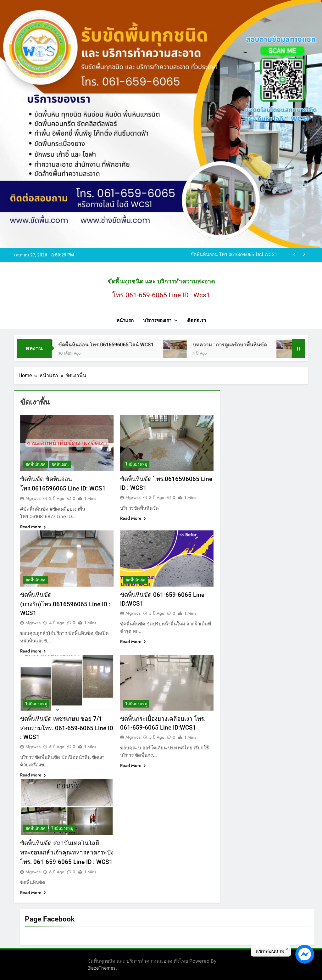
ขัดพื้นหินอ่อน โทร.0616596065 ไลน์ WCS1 (234, 255)
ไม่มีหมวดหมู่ (136, 464)
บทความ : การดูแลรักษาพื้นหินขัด (242, 345)
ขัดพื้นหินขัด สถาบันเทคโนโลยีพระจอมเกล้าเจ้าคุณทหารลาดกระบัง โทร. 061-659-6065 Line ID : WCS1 (67, 852)
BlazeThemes (102, 968)
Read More (33, 527)
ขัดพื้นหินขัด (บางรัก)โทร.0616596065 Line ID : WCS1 (65, 604)
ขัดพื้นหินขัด (36, 464)
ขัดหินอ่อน (60, 464)
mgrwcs (33, 498)
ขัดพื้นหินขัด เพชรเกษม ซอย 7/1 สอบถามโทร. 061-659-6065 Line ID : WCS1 (67, 728)
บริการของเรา (157, 321)
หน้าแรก (125, 321)
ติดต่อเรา (197, 321)
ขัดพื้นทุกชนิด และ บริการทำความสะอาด (161, 281)
